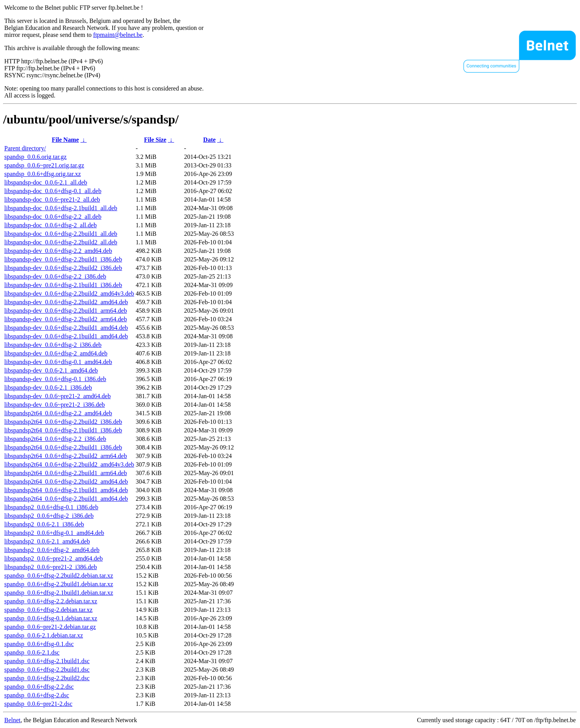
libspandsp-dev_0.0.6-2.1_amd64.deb (51, 370)
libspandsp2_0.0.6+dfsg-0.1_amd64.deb (54, 533)
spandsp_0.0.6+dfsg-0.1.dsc (39, 644)
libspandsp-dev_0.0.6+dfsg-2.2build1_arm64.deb (66, 311)
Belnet (12, 720)
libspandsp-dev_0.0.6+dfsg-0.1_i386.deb (55, 379)
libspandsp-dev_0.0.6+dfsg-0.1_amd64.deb (58, 362)
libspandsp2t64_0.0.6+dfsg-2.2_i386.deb (55, 439)
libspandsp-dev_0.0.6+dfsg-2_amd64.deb (56, 353)
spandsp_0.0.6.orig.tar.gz (35, 157)
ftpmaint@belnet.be (118, 35)
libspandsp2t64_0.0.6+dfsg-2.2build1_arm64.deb (66, 473)
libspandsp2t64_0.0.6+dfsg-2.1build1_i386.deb (63, 430)
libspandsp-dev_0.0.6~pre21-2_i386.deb (55, 405)
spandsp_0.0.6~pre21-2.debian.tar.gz (50, 627)
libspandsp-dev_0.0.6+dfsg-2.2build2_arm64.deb (66, 319)
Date (209, 140)
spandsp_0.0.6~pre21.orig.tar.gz (44, 165)
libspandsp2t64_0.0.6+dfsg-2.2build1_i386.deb (63, 447)
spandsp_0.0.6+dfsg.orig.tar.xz (43, 174)
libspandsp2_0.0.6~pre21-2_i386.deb (51, 567)
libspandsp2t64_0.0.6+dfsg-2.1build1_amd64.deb (66, 490)
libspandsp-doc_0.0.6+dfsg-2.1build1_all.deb (61, 208)
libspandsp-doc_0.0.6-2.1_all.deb (46, 182)
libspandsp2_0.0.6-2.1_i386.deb (44, 524)
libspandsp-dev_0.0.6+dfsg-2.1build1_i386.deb (63, 285)
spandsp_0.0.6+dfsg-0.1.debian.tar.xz (51, 618)
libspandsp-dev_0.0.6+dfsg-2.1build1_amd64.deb (66, 336)
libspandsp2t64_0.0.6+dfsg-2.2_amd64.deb (58, 413)
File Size (155, 140)
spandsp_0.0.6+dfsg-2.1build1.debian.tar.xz (59, 593)
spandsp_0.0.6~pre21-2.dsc (38, 704)
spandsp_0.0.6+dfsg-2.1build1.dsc (47, 661)
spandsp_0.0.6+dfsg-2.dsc (37, 695)
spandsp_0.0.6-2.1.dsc (32, 652)
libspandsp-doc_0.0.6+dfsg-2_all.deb (51, 225)
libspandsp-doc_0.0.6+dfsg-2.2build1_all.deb (61, 234)
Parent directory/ (25, 148)
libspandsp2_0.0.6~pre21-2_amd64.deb (54, 558)
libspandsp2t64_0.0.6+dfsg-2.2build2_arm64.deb (66, 456)
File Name (65, 140)
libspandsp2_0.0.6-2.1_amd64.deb (47, 541)
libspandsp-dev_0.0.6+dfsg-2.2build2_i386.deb (63, 268)
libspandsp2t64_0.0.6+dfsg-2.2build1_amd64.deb (66, 499)
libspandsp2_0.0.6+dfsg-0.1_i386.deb (51, 507)
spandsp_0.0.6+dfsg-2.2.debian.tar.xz (51, 601)
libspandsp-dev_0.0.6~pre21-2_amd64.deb (57, 396)
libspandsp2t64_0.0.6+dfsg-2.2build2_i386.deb (63, 422)
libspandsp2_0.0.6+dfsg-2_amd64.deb (52, 550)
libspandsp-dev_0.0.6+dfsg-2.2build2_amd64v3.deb (69, 293)
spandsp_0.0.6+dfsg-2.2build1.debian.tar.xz (59, 584)
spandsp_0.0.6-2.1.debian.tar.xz (44, 635)
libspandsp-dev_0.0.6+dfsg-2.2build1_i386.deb (63, 259)
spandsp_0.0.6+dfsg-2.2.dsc (39, 687)
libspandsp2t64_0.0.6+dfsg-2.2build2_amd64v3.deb (69, 464)
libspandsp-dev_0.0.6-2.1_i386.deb (48, 388)
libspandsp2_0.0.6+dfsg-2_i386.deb (49, 516)
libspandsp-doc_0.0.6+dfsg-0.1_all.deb (53, 191)
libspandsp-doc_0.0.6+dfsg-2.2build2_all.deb (61, 242)
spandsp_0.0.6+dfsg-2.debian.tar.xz (48, 610)
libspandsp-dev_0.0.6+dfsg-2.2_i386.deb (55, 276)
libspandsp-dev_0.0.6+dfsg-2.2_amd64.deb (58, 251)
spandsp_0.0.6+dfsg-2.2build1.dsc (47, 670)
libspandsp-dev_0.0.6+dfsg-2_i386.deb (53, 345)
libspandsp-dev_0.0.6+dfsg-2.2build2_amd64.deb (66, 302)
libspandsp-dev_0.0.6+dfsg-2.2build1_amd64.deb (66, 328)
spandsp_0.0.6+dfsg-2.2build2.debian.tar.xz (59, 576)
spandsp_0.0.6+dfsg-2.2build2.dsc (47, 678)
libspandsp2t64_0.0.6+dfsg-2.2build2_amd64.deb (66, 482)
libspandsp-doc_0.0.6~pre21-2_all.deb (52, 199)
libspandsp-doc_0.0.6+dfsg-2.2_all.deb (53, 217)
